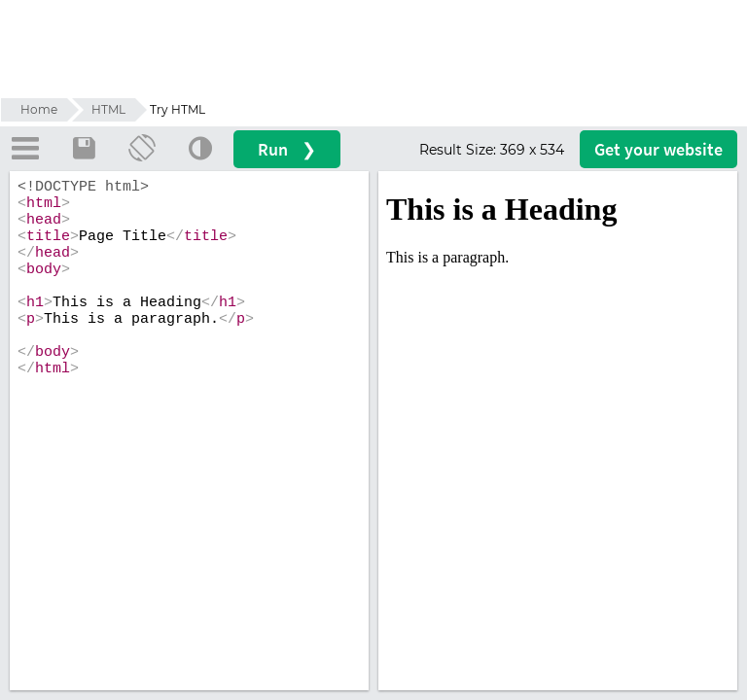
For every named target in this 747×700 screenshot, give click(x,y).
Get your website (658, 149)
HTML (108, 109)
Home (39, 109)
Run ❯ (345, 149)
